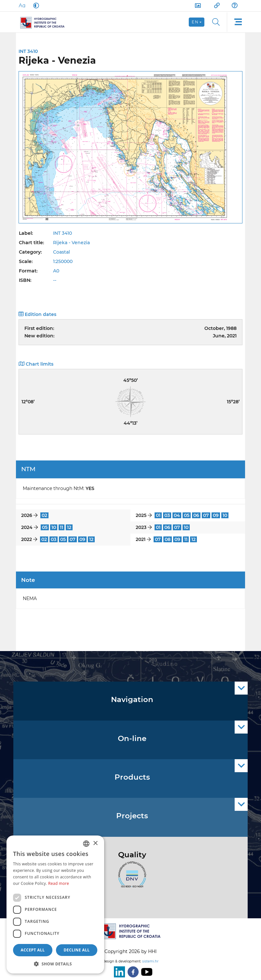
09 (216, 515)
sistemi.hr (150, 961)
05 (187, 515)
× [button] (95, 843)
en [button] (195, 22)
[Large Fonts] (22, 6)
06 (196, 515)
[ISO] (130, 878)
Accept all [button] (33, 950)
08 (168, 539)
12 (69, 527)
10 (225, 515)
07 (206, 515)
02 (44, 515)
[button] (55, 964)
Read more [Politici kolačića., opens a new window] (59, 883)
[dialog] (55, 905)
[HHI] (45, 22)
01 (158, 515)
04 (177, 515)
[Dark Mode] (35, 6)
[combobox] (86, 844)
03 (167, 515)
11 (62, 527)
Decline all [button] (77, 950)
